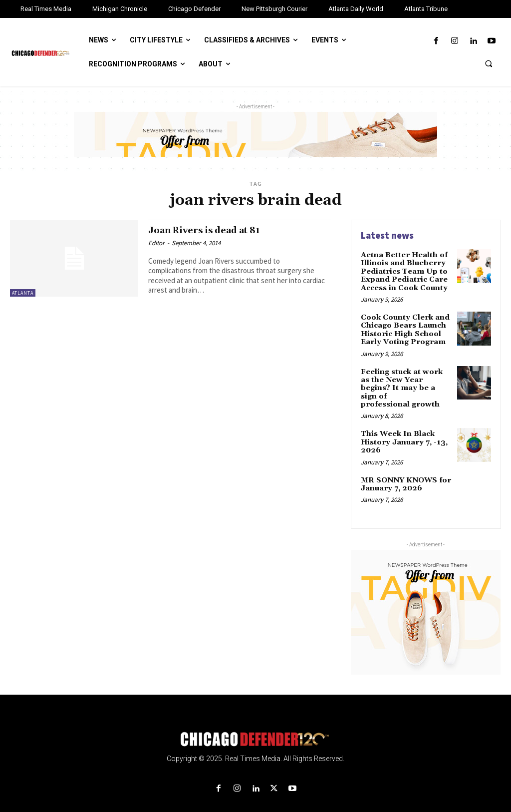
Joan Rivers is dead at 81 (210, 230)
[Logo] (255, 723)
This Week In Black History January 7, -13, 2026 (403, 427)
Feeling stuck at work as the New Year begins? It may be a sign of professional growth (406, 379)
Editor (156, 243)
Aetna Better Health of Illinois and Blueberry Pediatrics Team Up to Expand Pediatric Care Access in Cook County (403, 270)
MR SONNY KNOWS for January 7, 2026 (405, 467)
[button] (489, 63)
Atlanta (23, 293)
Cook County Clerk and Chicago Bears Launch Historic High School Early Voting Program (403, 326)
